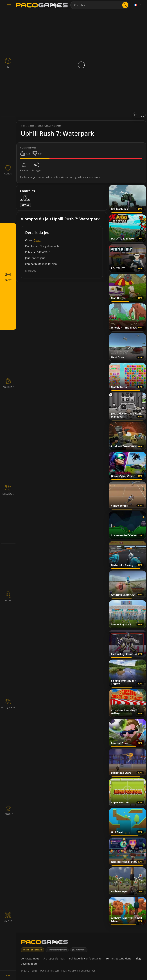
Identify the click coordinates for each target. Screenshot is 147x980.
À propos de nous (54, 958)
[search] (125, 5)
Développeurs (29, 964)
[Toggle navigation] (9, 6)
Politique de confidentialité (85, 958)
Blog (138, 958)
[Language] (137, 5)
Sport (37, 240)
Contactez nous (30, 958)
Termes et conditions (118, 958)
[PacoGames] (44, 943)
